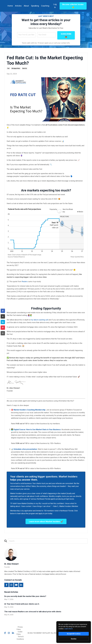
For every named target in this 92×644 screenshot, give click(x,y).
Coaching (45, 6)
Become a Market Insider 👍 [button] (73, 6)
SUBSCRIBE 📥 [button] (66, 35)
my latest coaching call (40, 320)
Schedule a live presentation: (26, 449)
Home (10, 6)
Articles (18, 6)
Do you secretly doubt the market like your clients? (25, 596)
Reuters (25, 282)
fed (8, 68)
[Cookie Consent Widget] (74, 632)
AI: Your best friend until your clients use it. (22, 604)
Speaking (35, 6)
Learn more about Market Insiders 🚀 (46, 521)
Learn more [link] (68, 629)
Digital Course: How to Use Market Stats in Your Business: (37, 430)
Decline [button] (74, 639)
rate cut (25, 68)
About (26, 6)
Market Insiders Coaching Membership (30, 410)
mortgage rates (16, 68)
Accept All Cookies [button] (74, 634)
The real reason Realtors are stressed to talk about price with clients (33, 612)
